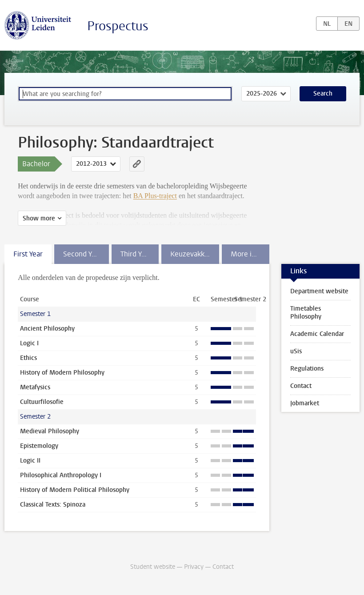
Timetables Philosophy (306, 313)
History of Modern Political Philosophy (75, 490)
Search (323, 94)
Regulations (307, 369)
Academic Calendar (317, 334)
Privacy (194, 567)
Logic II (30, 461)
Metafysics (35, 387)
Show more (39, 218)
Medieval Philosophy (50, 431)
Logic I (29, 343)
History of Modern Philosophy (62, 373)
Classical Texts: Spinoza (53, 505)
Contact (301, 386)
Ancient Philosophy (47, 329)
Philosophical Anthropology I (61, 475)
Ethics (28, 358)
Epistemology (39, 446)
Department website (319, 291)
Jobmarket (305, 403)
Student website (153, 567)
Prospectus (118, 26)
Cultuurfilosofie (42, 402)
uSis (296, 351)
